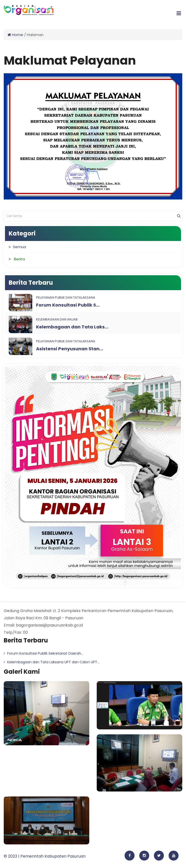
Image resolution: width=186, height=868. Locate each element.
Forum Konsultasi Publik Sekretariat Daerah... (44, 653)
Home (15, 35)
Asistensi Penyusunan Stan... (70, 349)
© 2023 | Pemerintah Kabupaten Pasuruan (45, 856)
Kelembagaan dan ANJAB (57, 319)
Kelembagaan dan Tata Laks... (72, 327)
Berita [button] (19, 259)
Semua (20, 247)
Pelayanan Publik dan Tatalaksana (66, 297)
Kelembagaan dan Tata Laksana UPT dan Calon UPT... (52, 662)
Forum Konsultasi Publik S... (68, 305)
